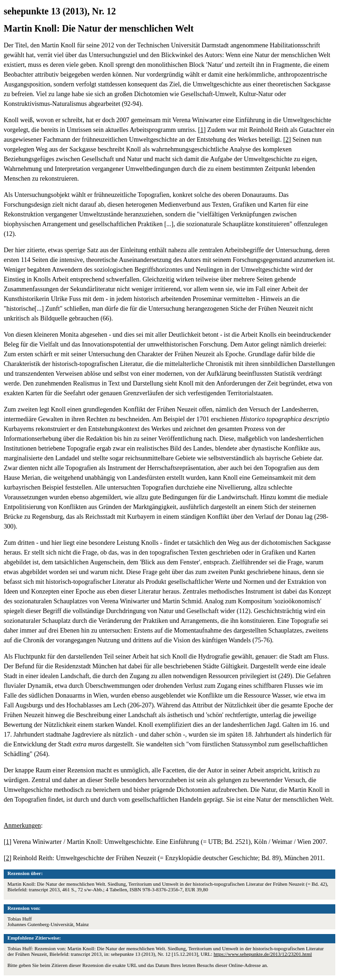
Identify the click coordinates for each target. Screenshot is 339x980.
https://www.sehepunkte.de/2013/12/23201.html (263, 954)
